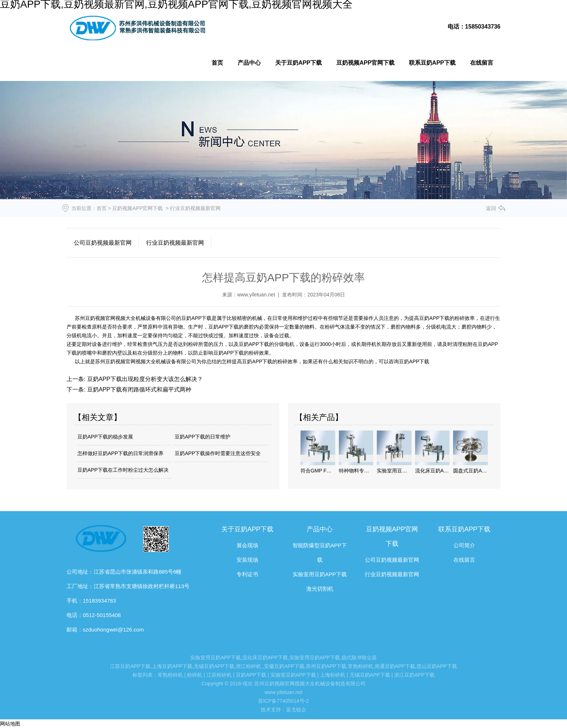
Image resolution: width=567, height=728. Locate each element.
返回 (491, 208)
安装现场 (247, 560)
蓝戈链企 (296, 710)
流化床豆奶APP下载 (265, 658)
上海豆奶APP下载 (172, 666)
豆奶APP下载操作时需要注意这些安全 (218, 453)
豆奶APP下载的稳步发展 (105, 437)
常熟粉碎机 (361, 666)
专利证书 (247, 574)
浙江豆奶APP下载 (414, 675)
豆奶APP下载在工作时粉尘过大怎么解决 (123, 470)
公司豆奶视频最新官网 (103, 243)
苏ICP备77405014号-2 (283, 701)
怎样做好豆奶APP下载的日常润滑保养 (120, 453)
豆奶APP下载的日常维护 (202, 437)
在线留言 (482, 63)
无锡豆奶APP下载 (214, 666)
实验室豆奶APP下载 (293, 675)
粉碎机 (195, 675)
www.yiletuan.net (256, 295)
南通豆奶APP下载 (395, 666)
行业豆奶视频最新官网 (175, 243)
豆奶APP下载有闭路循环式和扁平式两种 (138, 389)
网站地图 (10, 724)
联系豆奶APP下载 (432, 63)
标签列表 (142, 675)
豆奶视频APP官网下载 (365, 63)
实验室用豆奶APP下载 (320, 574)
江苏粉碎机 (219, 675)
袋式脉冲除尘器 (359, 658)
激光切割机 (320, 589)
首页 (217, 63)
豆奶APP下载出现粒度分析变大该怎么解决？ (144, 379)
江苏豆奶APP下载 (130, 666)
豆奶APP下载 (196, 318)
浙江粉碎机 (248, 666)
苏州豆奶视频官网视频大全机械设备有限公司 (125, 318)
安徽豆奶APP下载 (284, 666)
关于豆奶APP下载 (299, 63)
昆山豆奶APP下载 (437, 666)
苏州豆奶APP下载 (326, 666)
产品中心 (249, 63)
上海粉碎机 (333, 675)
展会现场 (247, 545)
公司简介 (464, 545)
